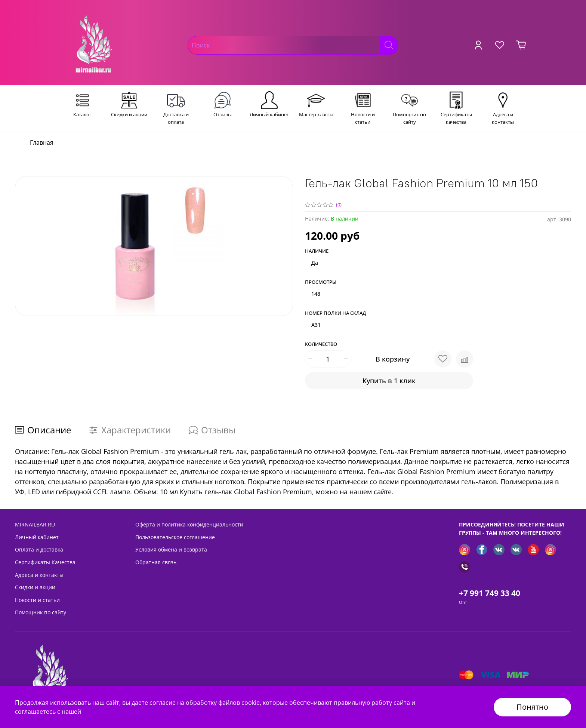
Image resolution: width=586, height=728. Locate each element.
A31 (316, 325)
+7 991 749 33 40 (490, 593)
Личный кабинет (37, 537)
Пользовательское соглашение (175, 537)
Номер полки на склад (335, 313)
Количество (321, 344)
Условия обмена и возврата (171, 549)
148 (316, 294)
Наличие (317, 251)
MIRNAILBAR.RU (35, 524)
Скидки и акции (35, 587)
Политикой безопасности (120, 712)
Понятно (532, 707)
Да (315, 263)
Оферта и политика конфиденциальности (189, 524)
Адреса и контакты (39, 575)
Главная (42, 142)
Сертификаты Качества (45, 562)
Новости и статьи (37, 600)
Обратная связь (156, 562)
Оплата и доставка (39, 549)
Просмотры (321, 282)
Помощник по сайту (41, 612)
